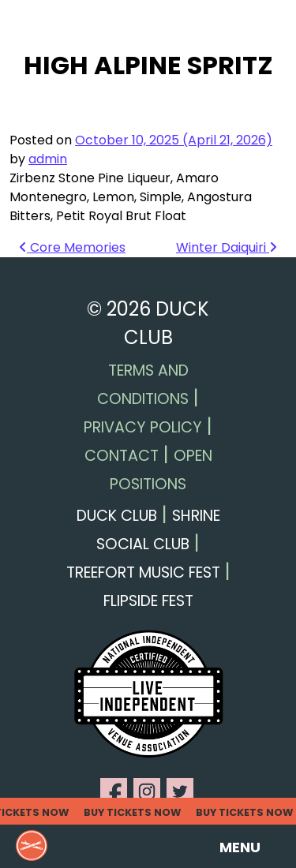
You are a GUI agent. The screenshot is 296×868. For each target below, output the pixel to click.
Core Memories (72, 247)
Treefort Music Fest (143, 572)
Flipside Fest (148, 601)
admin (48, 159)
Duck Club (117, 516)
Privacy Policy (143, 427)
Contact (122, 456)
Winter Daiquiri (227, 247)
